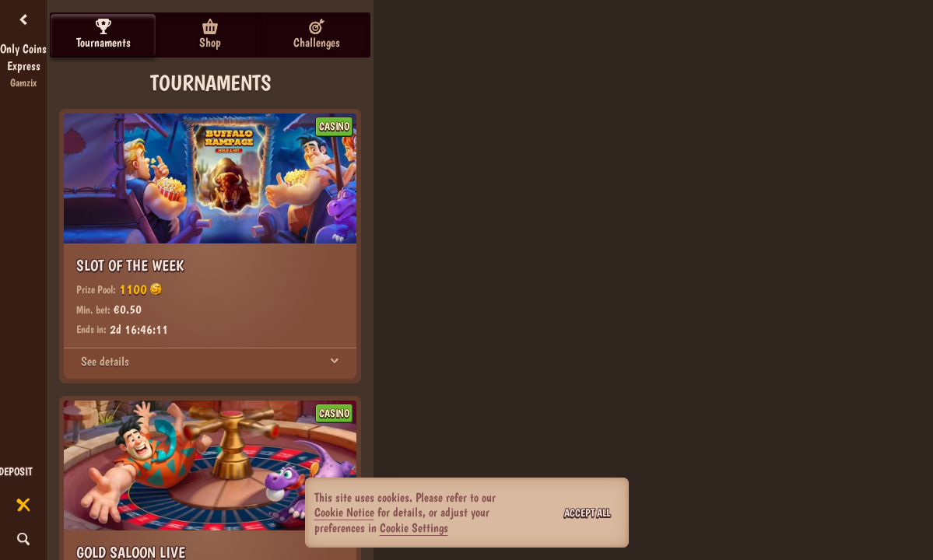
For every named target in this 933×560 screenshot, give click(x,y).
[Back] (23, 20)
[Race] (23, 506)
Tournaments (103, 34)
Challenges (317, 34)
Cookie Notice (344, 512)
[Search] (23, 540)
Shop (210, 34)
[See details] (335, 362)
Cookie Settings (414, 528)
